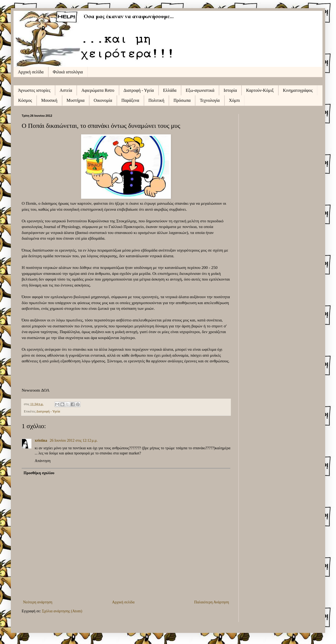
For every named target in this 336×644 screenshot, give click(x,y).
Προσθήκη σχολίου (39, 473)
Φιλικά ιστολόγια (68, 72)
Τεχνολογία (210, 100)
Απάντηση (43, 461)
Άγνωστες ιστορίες (34, 90)
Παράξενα (130, 100)
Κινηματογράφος (298, 90)
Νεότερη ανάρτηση (38, 602)
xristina (41, 440)
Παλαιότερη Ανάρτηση (212, 602)
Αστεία (66, 90)
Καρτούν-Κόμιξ (260, 90)
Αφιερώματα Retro (98, 90)
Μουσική (49, 100)
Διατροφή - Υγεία (139, 90)
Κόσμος (25, 100)
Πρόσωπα (182, 100)
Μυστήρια (76, 100)
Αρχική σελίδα (31, 72)
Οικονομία (103, 100)
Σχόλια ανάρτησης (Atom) (62, 611)
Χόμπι (235, 100)
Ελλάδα (170, 90)
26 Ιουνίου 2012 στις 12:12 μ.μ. (74, 440)
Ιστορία (230, 90)
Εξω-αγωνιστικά (200, 90)
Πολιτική (156, 100)
